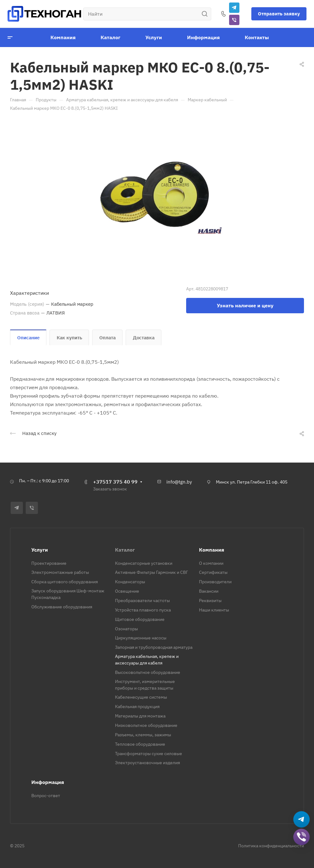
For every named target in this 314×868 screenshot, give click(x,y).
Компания (212, 550)
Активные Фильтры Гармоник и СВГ (152, 572)
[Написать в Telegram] (302, 820)
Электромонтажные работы (60, 572)
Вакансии (209, 591)
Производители (215, 582)
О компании (211, 563)
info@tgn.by (179, 482)
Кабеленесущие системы (141, 697)
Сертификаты (213, 572)
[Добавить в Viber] (302, 837)
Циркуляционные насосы (141, 638)
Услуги (40, 550)
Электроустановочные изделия (147, 763)
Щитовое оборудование (140, 619)
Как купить (69, 338)
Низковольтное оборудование (146, 725)
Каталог (125, 550)
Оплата (107, 338)
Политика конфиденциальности (271, 846)
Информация (48, 782)
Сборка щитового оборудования (65, 582)
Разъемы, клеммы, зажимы (143, 735)
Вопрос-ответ (46, 796)
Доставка (144, 338)
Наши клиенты (214, 610)
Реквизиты (210, 601)
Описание (28, 338)
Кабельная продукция (137, 707)
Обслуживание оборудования (62, 607)
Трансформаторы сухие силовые (149, 754)
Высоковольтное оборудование (148, 672)
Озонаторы (126, 629)
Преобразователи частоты (142, 601)
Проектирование (49, 563)
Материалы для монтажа (140, 716)
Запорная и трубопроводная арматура (154, 647)
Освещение (127, 591)
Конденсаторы (130, 582)
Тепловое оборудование (140, 744)
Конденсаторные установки (144, 563)
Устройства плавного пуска (143, 610)
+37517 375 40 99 (115, 482)
